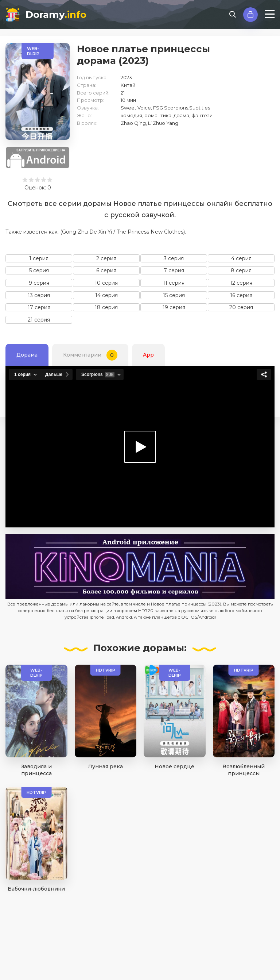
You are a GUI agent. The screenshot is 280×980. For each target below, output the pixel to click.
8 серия (241, 270)
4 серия (241, 258)
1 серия (39, 258)
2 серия (106, 258)
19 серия (174, 307)
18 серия (106, 307)
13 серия (39, 295)
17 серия (39, 307)
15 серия (174, 295)
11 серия (174, 283)
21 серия (39, 320)
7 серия (174, 270)
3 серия (174, 258)
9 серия (39, 283)
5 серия (39, 270)
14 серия (106, 295)
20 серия (241, 307)
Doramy (56, 15)
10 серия (106, 283)
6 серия (106, 270)
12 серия (241, 283)
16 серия (241, 295)
